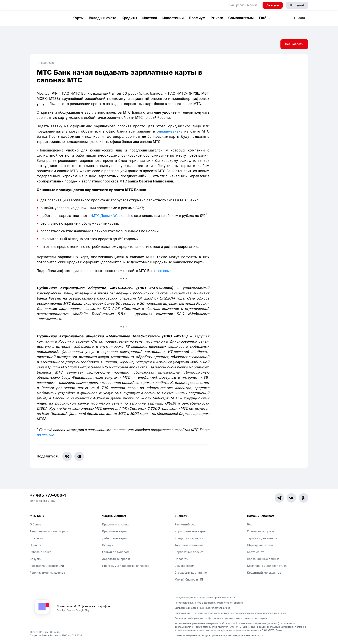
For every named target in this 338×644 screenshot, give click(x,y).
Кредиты (129, 18)
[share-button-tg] (79, 456)
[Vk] (291, 498)
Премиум (197, 18)
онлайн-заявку (170, 131)
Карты (78, 18)
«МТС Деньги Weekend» (110, 216)
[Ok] (304, 498)
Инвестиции (173, 18)
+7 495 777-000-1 (48, 495)
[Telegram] (279, 498)
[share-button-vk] (67, 456)
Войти (298, 18)
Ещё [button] (265, 18)
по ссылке (167, 271)
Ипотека (150, 18)
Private (217, 18)
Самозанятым (241, 18)
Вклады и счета (103, 18)
